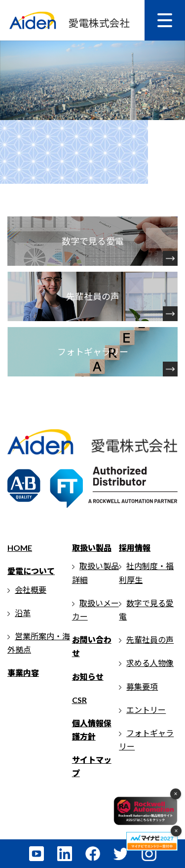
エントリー (146, 710)
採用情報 (135, 548)
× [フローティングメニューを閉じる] (175, 794)
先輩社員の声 (150, 640)
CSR (79, 700)
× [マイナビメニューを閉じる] (176, 831)
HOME (20, 548)
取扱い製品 (92, 548)
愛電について (31, 571)
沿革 (23, 613)
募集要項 (142, 686)
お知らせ (88, 677)
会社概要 (31, 590)
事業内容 (23, 673)
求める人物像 (150, 663)
